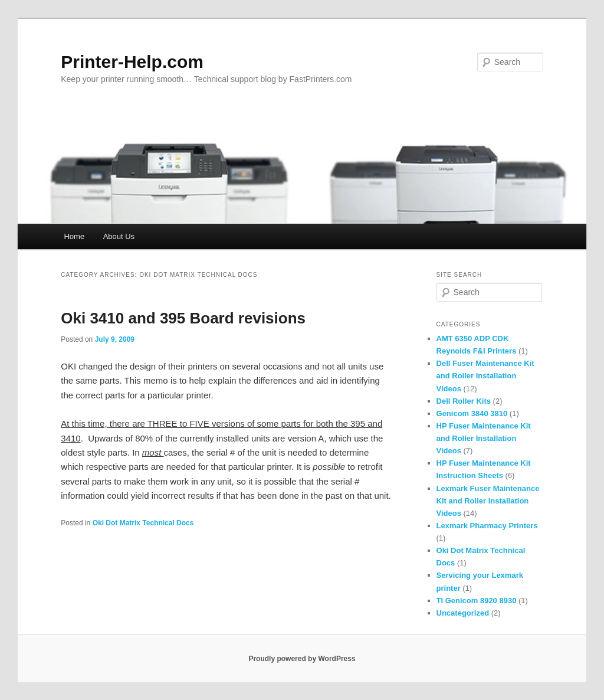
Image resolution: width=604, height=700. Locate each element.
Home (74, 236)
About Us (119, 236)
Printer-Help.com (132, 62)
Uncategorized (463, 613)
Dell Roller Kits (464, 401)
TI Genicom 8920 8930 (477, 601)
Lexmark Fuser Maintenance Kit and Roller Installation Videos (488, 501)
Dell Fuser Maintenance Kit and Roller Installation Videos (485, 376)
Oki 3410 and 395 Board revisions (183, 318)
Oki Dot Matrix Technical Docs (143, 523)
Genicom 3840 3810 (472, 413)
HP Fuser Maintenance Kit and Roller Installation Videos (484, 438)
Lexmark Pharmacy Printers (487, 526)
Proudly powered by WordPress (302, 659)
